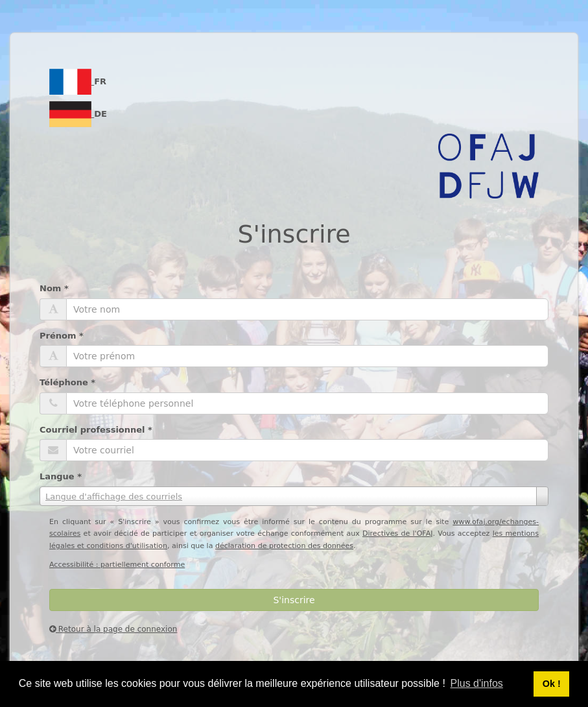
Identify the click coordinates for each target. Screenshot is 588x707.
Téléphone (67, 382)
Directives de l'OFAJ (398, 533)
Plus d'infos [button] (477, 683)
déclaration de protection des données (284, 546)
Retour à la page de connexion (113, 629)
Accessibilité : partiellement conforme (117, 565)
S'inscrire (294, 600)
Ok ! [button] (552, 684)
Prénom (62, 336)
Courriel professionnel (96, 430)
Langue (61, 476)
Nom (54, 288)
